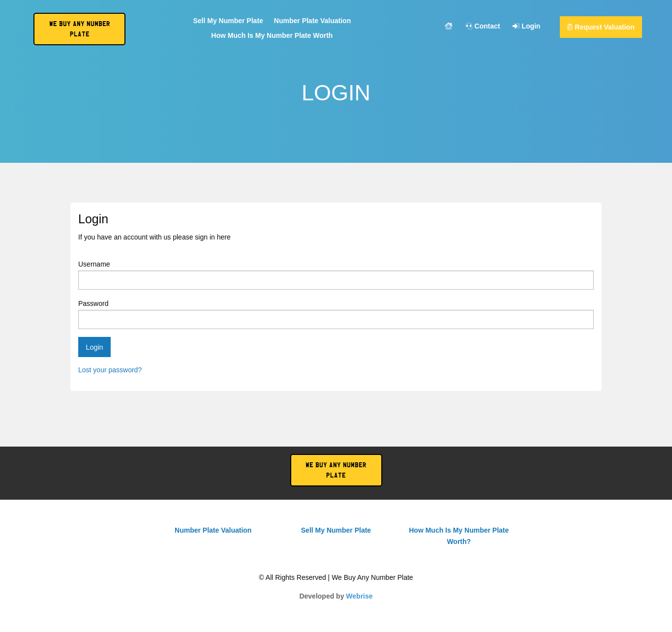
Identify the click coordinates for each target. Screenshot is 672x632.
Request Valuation (601, 27)
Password (336, 314)
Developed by (336, 596)
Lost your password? (110, 370)
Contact (483, 26)
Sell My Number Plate (228, 21)
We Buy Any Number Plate (336, 470)
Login (526, 26)
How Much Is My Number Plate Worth (272, 36)
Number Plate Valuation (312, 21)
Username (336, 275)
